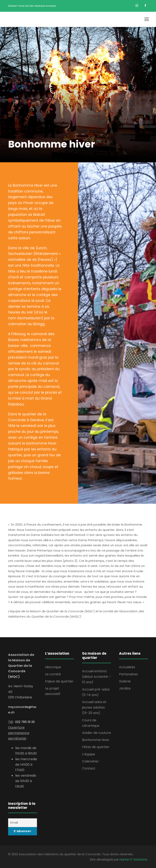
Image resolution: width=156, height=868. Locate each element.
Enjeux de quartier (59, 681)
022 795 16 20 (25, 722)
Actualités (127, 667)
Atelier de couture (96, 733)
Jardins (125, 688)
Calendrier (90, 761)
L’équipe (89, 754)
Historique (53, 667)
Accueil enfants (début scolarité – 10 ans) (96, 677)
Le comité (53, 674)
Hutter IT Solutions (133, 859)
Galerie (125, 681)
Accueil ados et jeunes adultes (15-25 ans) (94, 707)
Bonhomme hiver (96, 740)
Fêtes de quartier (96, 747)
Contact (89, 768)
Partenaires (128, 674)
